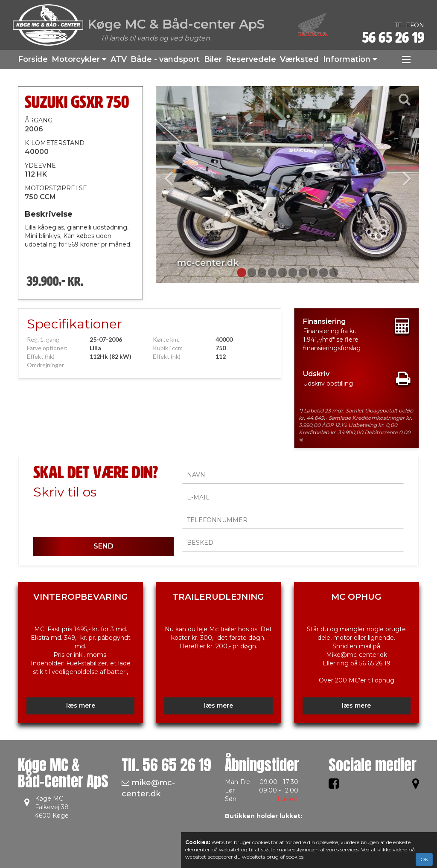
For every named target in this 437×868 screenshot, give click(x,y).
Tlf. (166, 765)
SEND (103, 546)
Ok (424, 859)
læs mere (81, 705)
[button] (175, 185)
